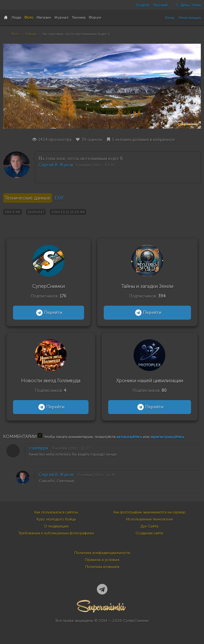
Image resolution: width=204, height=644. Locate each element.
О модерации (56, 526)
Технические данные (28, 198)
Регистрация (190, 18)
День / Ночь (186, 5)
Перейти (48, 313)
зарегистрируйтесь (167, 437)
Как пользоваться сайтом (56, 512)
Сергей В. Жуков (56, 165)
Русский (160, 5)
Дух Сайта (149, 526)
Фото (15, 34)
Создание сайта (149, 533)
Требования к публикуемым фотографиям (56, 533)
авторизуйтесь (129, 437)
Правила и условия (102, 560)
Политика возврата (102, 567)
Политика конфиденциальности (102, 553)
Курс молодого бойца (56, 519)
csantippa (38, 448)
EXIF (59, 198)
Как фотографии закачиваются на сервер (149, 512)
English (143, 5)
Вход (170, 18)
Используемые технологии (149, 519)
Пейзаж (31, 34)
